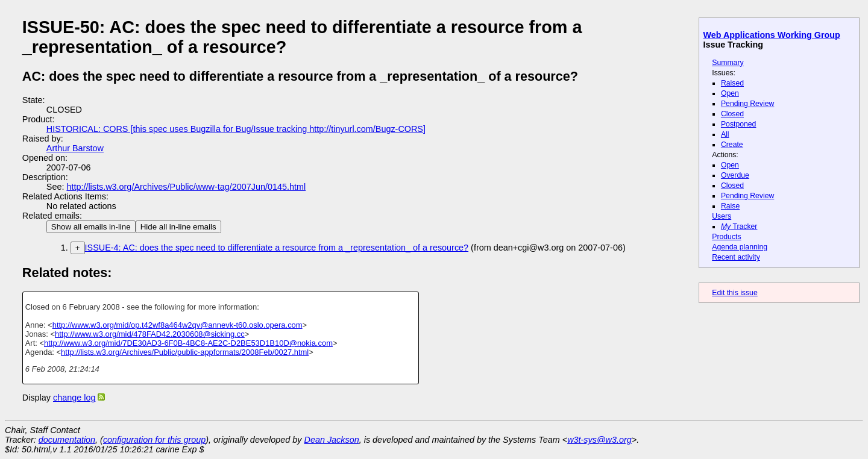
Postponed (739, 124)
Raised (732, 83)
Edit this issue (734, 293)
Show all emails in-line (91, 227)
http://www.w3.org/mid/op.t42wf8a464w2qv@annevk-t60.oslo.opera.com (178, 325)
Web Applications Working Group (772, 35)
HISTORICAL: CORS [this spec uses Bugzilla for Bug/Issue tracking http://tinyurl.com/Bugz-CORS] (236, 129)
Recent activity (736, 257)
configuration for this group (154, 440)
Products (726, 237)
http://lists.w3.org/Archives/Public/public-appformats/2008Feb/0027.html (185, 352)
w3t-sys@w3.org (599, 440)
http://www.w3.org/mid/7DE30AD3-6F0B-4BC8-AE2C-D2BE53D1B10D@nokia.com (188, 343)
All (725, 134)
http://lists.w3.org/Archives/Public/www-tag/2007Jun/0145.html (186, 187)
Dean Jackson (332, 440)
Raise (730, 206)
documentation (67, 440)
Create (732, 145)
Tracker (739, 226)
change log (74, 398)
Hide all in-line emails (178, 227)
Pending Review (747, 104)
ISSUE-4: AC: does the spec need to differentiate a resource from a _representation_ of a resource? (277, 248)
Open (730, 93)
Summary (728, 63)
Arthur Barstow (75, 148)
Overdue (735, 175)
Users (722, 216)
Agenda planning (740, 247)
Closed (732, 114)
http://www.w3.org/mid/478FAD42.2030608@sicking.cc (150, 334)
